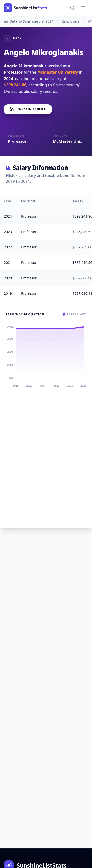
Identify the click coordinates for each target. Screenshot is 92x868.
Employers (71, 21)
